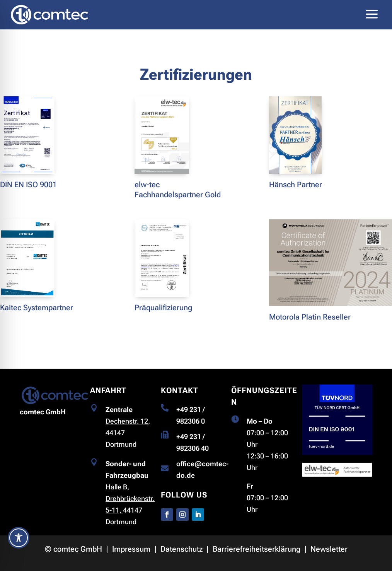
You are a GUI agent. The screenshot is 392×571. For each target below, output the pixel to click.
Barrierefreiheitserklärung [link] (257, 549)
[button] (167, 515)
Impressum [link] (131, 549)
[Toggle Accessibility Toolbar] (19, 538)
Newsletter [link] (329, 549)
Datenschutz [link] (182, 549)
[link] (49, 15)
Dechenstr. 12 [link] (127, 421)
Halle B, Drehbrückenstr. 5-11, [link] (130, 498)
